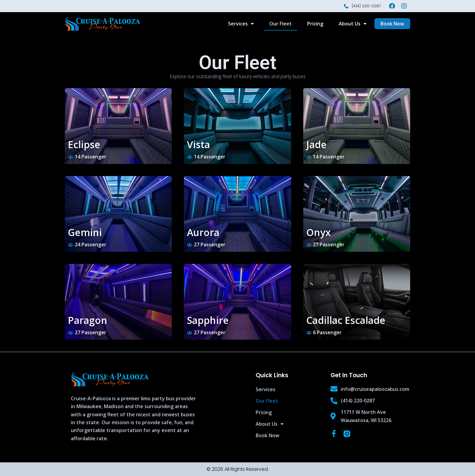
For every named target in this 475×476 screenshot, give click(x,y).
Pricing (315, 24)
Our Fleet (281, 24)
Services (241, 24)
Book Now (267, 435)
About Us (353, 24)
